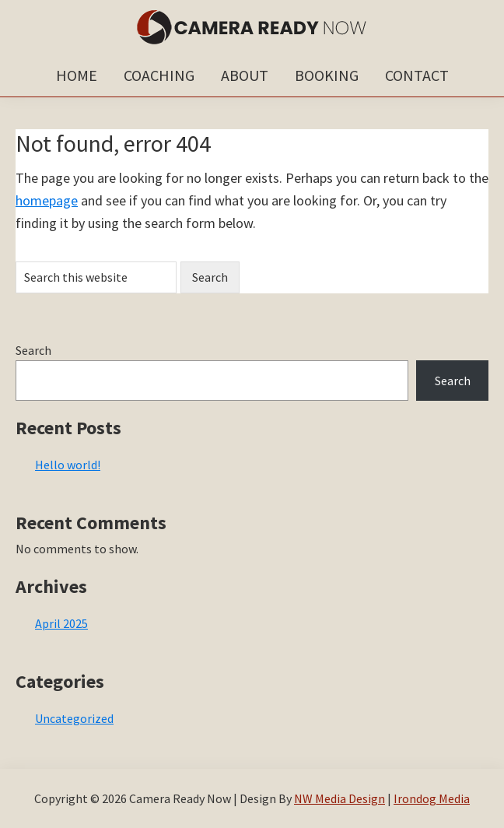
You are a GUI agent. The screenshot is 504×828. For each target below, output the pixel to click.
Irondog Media (432, 798)
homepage (47, 200)
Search (33, 350)
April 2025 (61, 623)
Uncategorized (74, 718)
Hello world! (68, 465)
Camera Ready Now (252, 27)
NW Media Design (339, 798)
